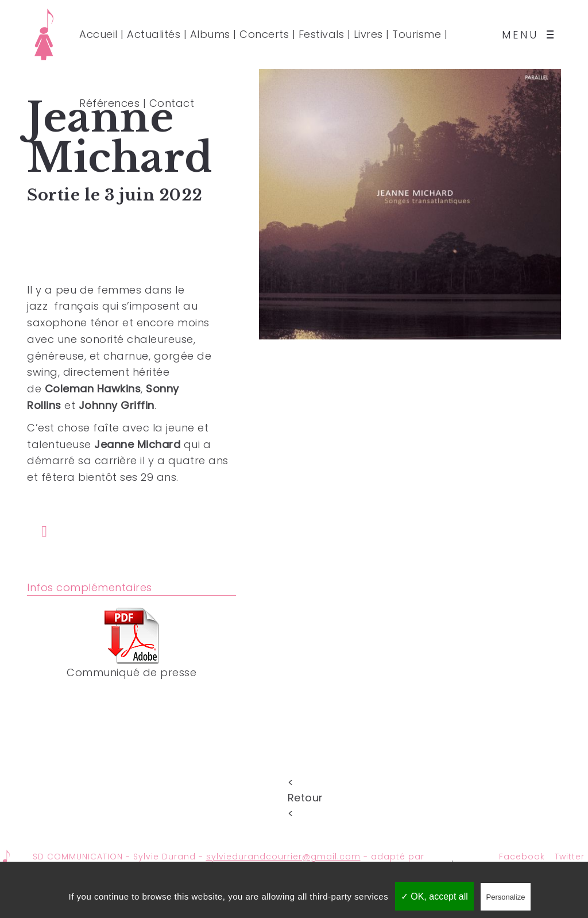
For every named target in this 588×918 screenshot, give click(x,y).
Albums (210, 34)
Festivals (322, 34)
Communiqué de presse (131, 672)
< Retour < (294, 781)
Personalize (506, 897)
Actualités (154, 34)
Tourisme (417, 34)
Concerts (264, 34)
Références (109, 103)
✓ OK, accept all (434, 896)
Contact (172, 103)
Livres (368, 34)
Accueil (98, 34)
